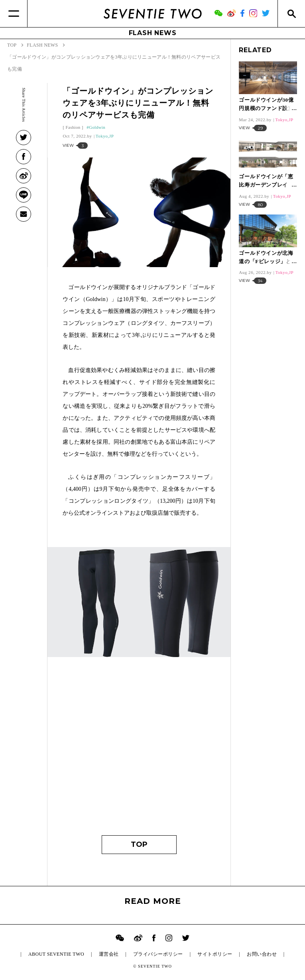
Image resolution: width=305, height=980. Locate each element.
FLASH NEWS (153, 33)
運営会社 (109, 954)
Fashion (73, 127)
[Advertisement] (139, 752)
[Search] (291, 14)
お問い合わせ (262, 954)
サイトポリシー (215, 954)
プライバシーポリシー (158, 954)
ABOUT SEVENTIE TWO (56, 954)
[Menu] (14, 14)
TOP (139, 844)
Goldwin (97, 127)
